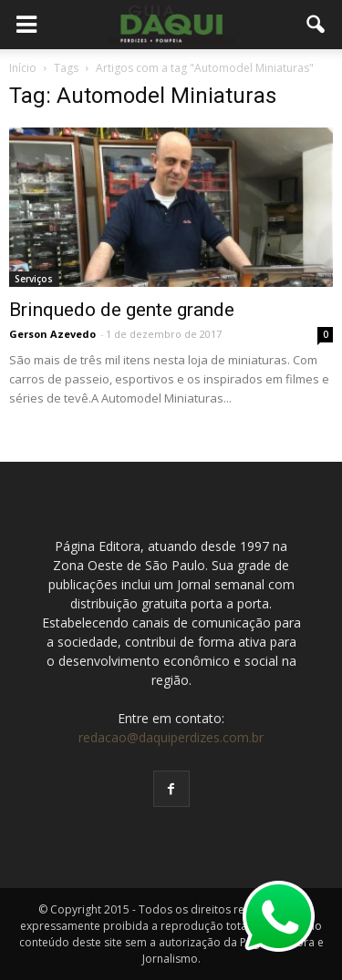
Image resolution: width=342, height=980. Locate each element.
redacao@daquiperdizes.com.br (171, 737)
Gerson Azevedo (52, 334)
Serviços (34, 279)
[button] (316, 25)
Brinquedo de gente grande (122, 310)
